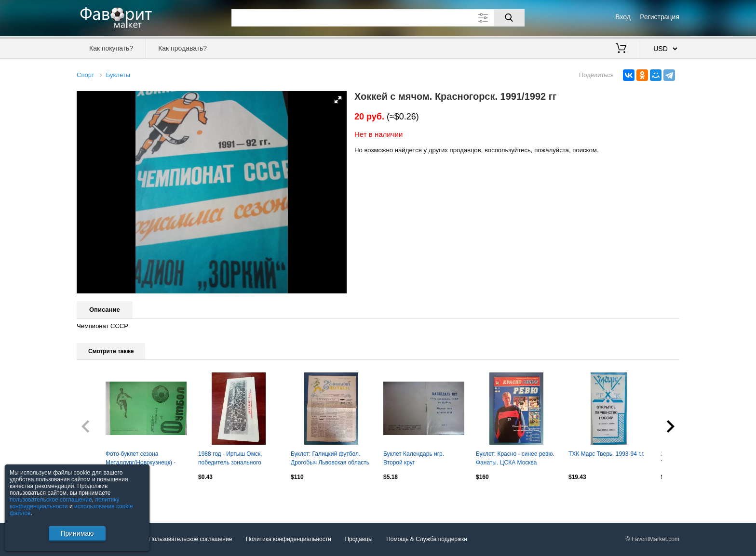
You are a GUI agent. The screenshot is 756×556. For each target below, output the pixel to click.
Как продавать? (182, 48)
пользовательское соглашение (51, 500)
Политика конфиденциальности (289, 540)
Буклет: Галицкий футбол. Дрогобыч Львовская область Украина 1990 (330, 459)
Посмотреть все (98, 497)
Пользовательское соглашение (191, 540)
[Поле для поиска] (378, 18)
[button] (338, 100)
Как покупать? (111, 48)
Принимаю (77, 533)
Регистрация (660, 17)
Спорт (86, 75)
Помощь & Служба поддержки (427, 540)
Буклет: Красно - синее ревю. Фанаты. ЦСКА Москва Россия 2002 (515, 459)
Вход (623, 17)
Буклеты (118, 75)
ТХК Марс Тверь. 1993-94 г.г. (607, 454)
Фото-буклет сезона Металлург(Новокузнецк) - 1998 (141, 459)
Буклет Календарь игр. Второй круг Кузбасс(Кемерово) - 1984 (418, 459)
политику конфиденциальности (65, 503)
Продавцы (358, 540)
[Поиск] (509, 18)
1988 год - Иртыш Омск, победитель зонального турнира (230, 459)
